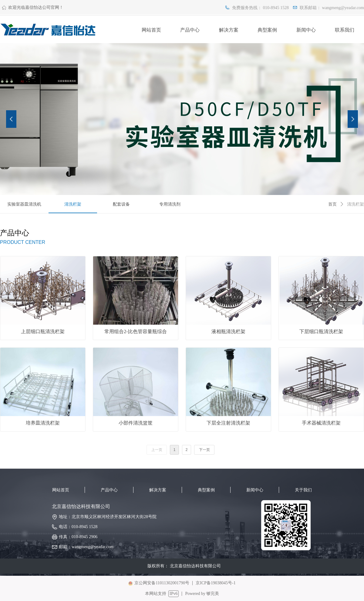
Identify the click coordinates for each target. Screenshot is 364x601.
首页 (332, 204)
